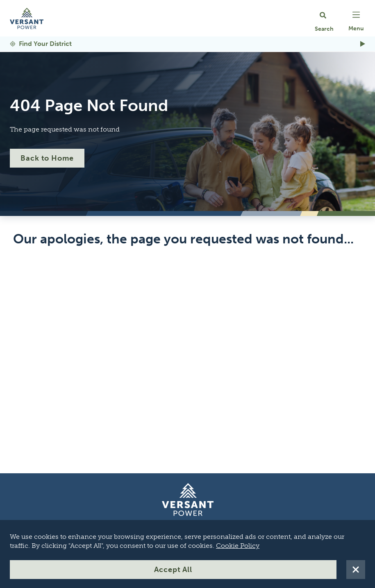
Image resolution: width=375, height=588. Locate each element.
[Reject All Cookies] (356, 570)
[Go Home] (27, 18)
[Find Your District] (187, 44)
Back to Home (47, 158)
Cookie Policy (238, 546)
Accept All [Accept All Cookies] (173, 570)
